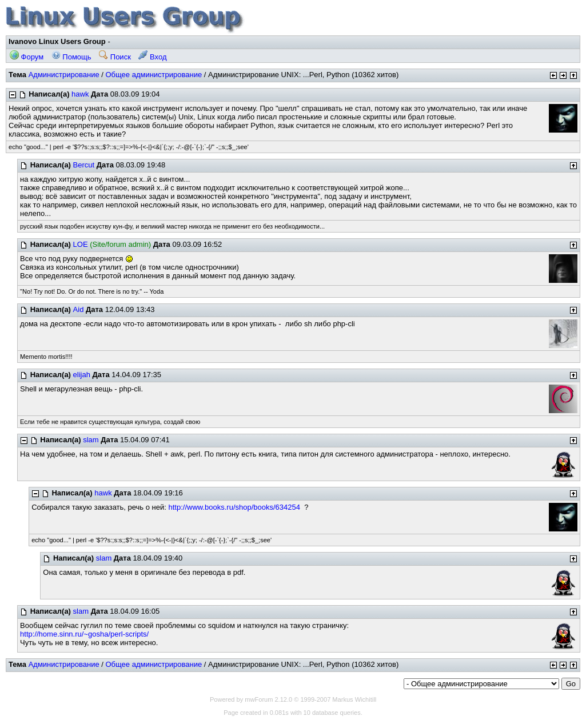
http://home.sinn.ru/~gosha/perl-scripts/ (84, 634)
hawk (80, 94)
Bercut (84, 165)
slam (91, 440)
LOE (81, 244)
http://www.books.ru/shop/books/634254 (234, 507)
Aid (79, 309)
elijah (82, 375)
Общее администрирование (154, 75)
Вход (152, 57)
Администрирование (64, 75)
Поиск (115, 57)
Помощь (71, 57)
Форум (27, 57)
